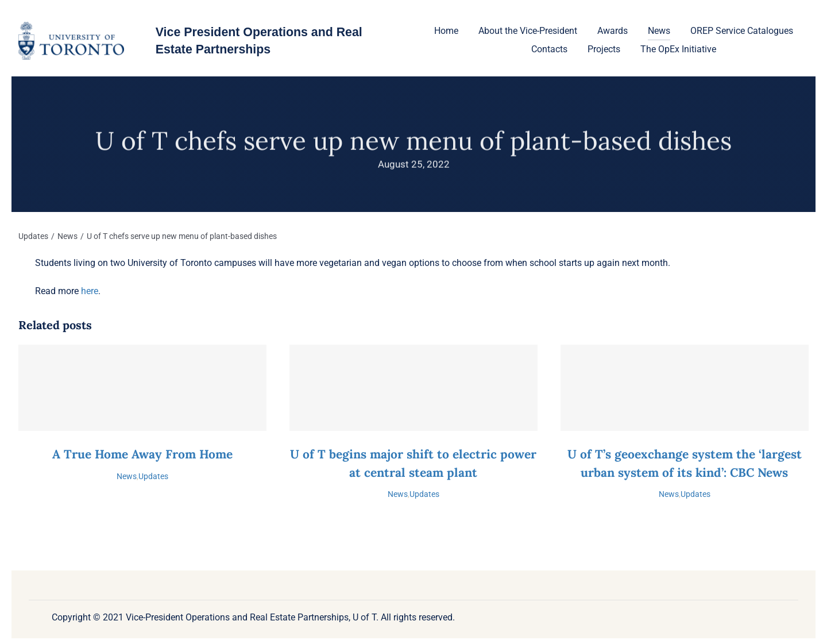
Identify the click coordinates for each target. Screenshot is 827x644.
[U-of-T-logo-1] (71, 26)
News (127, 476)
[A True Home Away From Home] (142, 388)
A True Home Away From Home (142, 454)
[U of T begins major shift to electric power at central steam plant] (413, 388)
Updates (153, 476)
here (90, 291)
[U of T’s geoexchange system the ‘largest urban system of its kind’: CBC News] (685, 388)
